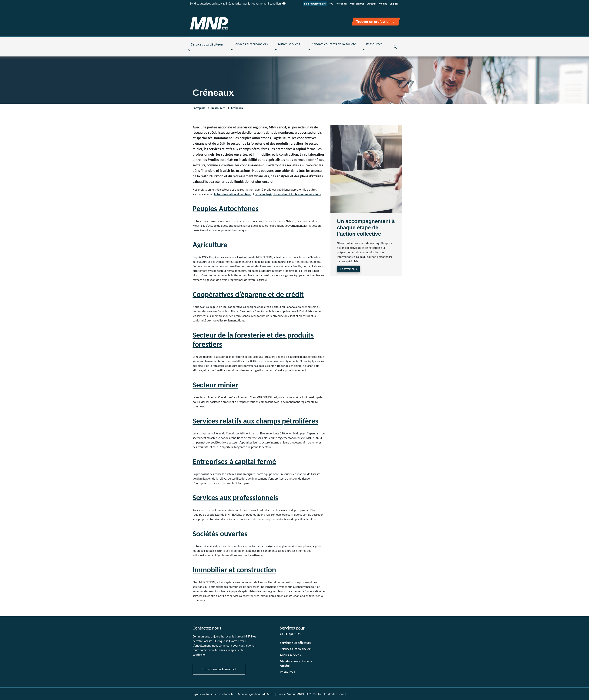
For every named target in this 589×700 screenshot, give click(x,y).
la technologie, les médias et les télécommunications (288, 194)
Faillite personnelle (315, 4)
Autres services (290, 655)
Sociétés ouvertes (220, 534)
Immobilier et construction (234, 570)
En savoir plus (348, 269)
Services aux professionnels (236, 498)
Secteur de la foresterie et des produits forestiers (253, 340)
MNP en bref (357, 4)
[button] (209, 47)
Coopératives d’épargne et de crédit (248, 294)
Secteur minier (216, 385)
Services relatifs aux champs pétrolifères (255, 421)
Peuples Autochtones (226, 209)
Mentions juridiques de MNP (256, 694)
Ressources (219, 108)
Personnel (341, 4)
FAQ (331, 4)
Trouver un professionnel (219, 669)
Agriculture (210, 245)
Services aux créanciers (296, 649)
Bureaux (371, 4)
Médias (383, 4)
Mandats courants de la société (296, 664)
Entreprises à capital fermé (234, 462)
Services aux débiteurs (295, 643)
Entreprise (199, 108)
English (394, 4)
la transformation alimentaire (232, 194)
